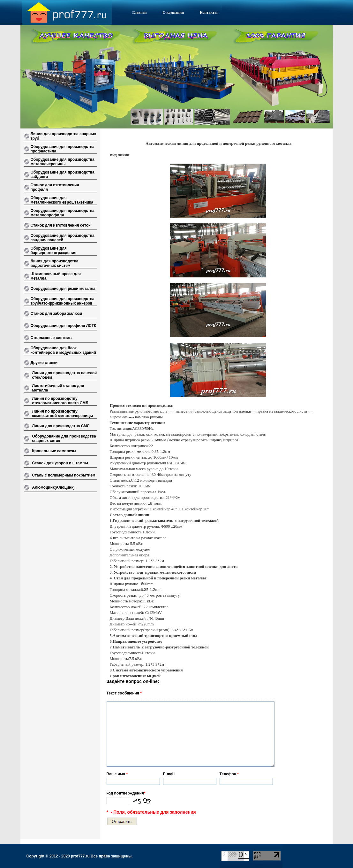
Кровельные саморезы (54, 451)
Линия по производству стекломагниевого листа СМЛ (60, 401)
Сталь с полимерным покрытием (64, 475)
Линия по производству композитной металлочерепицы (63, 414)
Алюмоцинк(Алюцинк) (53, 487)
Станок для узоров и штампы (60, 463)
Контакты (209, 12)
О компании (173, 12)
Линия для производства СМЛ (61, 426)
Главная (140, 12)
